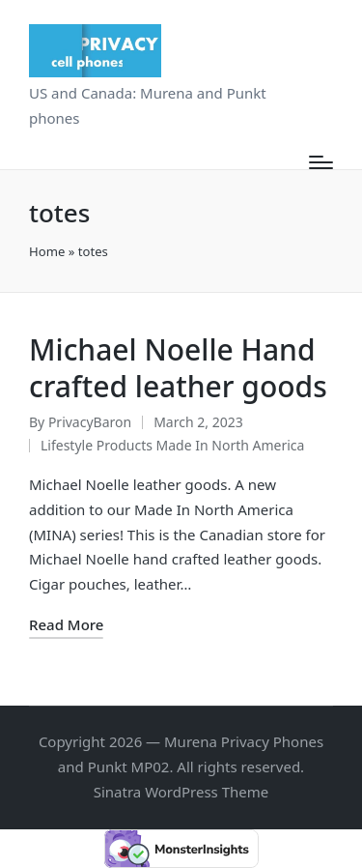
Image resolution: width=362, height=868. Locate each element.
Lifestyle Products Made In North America (172, 445)
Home (47, 251)
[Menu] (321, 162)
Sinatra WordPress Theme (181, 792)
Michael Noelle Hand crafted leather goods (178, 368)
